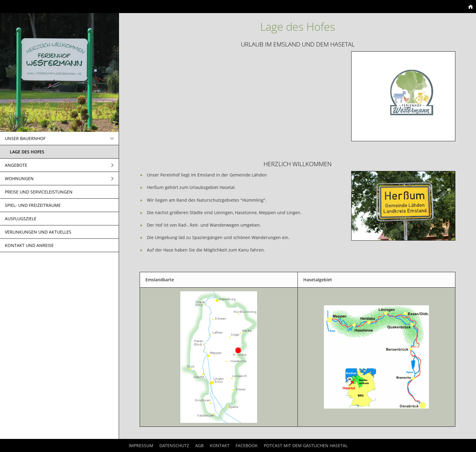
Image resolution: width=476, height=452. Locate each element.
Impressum (141, 445)
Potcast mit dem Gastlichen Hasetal (306, 445)
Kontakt (220, 445)
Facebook (247, 445)
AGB (199, 445)
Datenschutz (174, 445)
